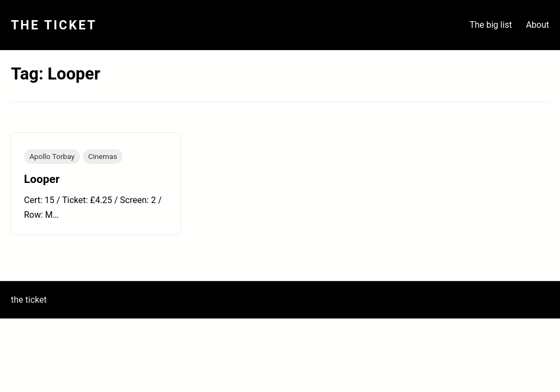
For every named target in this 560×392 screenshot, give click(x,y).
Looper (42, 179)
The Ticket (54, 25)
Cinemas (103, 156)
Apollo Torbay (52, 156)
